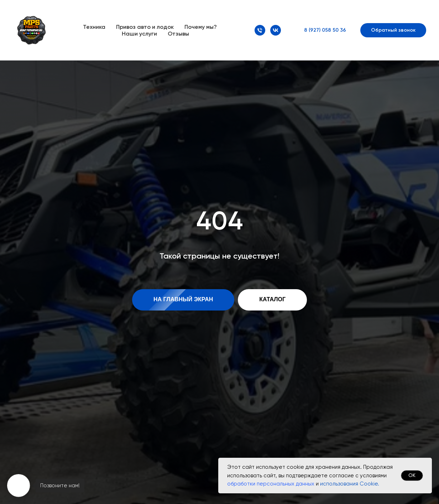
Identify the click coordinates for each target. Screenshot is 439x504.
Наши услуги (139, 34)
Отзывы (178, 34)
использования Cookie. (350, 484)
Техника (94, 27)
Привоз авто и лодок (145, 27)
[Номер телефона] (260, 30)
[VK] (276, 30)
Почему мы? (201, 27)
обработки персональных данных (271, 484)
